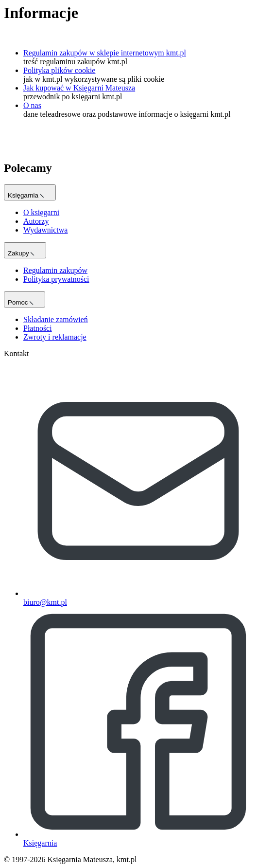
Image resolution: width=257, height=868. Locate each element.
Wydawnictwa (45, 230)
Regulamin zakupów (55, 270)
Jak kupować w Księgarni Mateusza (79, 88)
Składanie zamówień (56, 319)
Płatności (38, 328)
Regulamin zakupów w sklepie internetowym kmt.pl (105, 53)
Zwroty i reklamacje (55, 337)
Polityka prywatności (56, 279)
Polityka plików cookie (59, 70)
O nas (32, 105)
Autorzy (36, 221)
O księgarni (41, 212)
